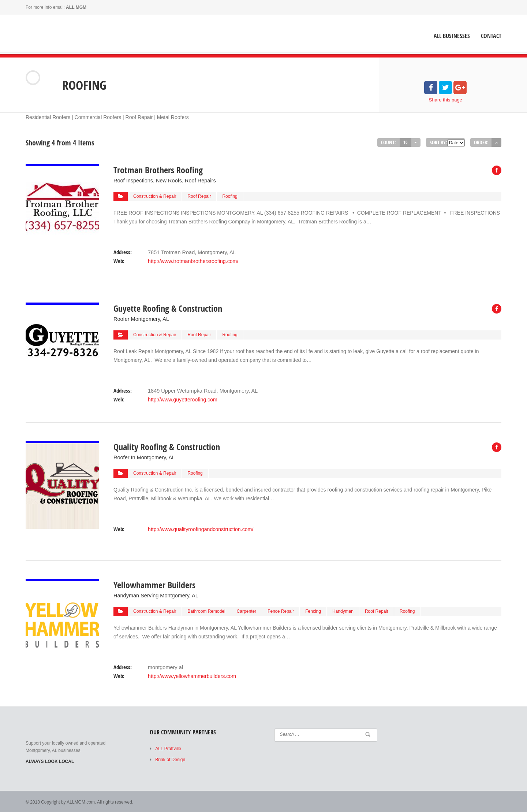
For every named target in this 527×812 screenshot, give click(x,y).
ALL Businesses (452, 36)
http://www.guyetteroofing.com (182, 398)
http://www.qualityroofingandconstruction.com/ (200, 528)
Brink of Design (170, 759)
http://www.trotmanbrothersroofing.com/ (193, 260)
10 (405, 142)
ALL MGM (76, 7)
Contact (491, 36)
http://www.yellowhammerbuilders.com (191, 675)
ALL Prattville (168, 748)
